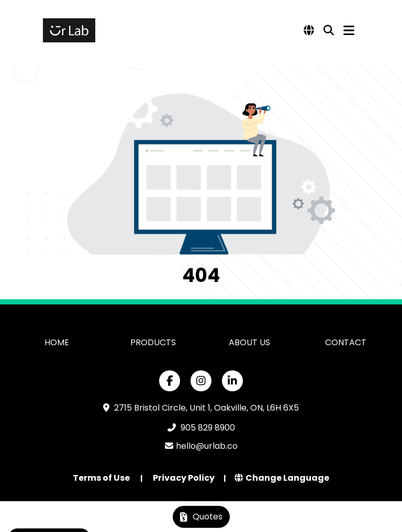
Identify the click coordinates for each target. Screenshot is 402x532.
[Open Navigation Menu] (349, 30)
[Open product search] (329, 30)
